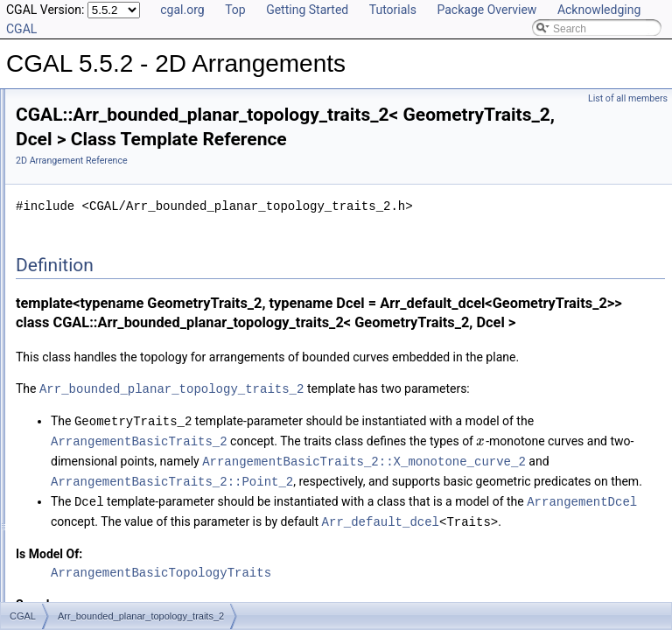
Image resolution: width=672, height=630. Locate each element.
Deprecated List (66, 566)
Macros (61, 297)
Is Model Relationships (83, 585)
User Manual (59, 104)
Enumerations (76, 316)
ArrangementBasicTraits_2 (465, 522)
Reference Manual (73, 123)
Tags (55, 277)
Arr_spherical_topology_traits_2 (118, 412)
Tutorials (393, 10)
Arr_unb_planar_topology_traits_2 (123, 431)
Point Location (77, 220)
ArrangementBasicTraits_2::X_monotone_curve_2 (431, 580)
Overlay (62, 239)
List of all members (628, 98)
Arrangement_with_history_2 (111, 528)
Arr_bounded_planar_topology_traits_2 (135, 354)
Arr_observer (74, 393)
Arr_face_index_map (92, 374)
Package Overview (486, 10)
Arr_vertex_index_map (97, 451)
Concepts (66, 143)
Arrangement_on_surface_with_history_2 (140, 508)
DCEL (58, 181)
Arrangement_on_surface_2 (109, 489)
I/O (51, 200)
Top (235, 10)
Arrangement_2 (80, 470)
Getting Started (307, 10)
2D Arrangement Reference (290, 167)
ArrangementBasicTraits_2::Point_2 (391, 599)
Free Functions (79, 258)
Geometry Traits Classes (101, 162)
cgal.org (182, 10)
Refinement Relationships (90, 547)
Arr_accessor (75, 335)
